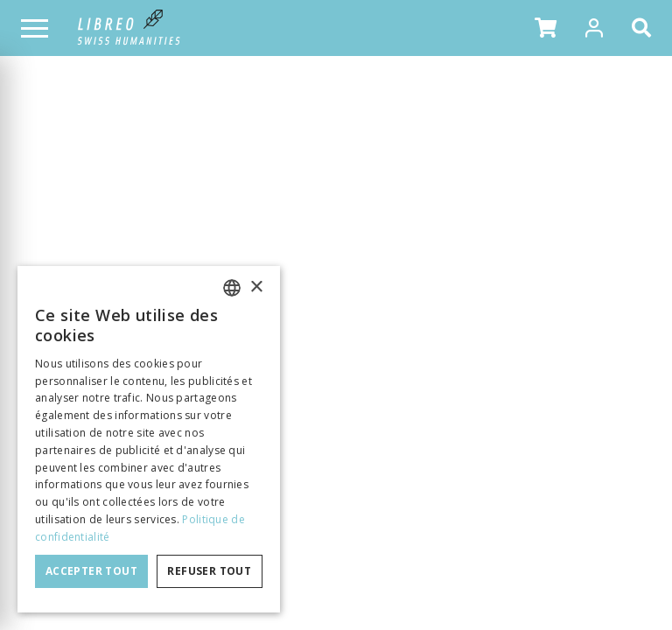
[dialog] (149, 439)
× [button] (256, 287)
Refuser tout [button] (209, 571)
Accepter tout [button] (91, 571)
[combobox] (232, 288)
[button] (546, 28)
